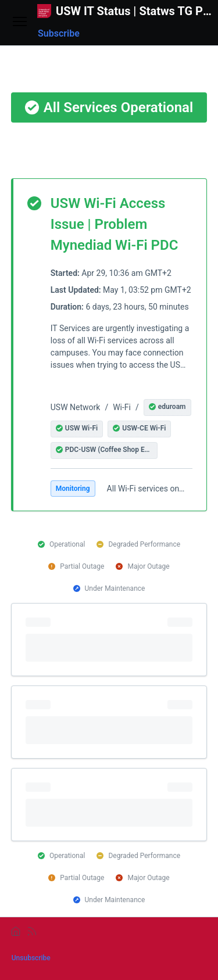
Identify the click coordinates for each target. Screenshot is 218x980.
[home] (16, 931)
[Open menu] (20, 22)
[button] (167, 408)
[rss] (32, 931)
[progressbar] (109, 640)
